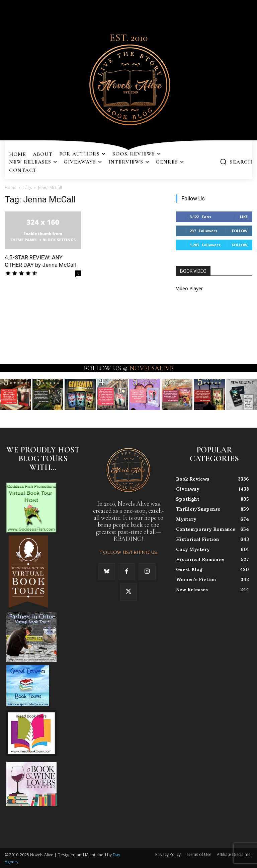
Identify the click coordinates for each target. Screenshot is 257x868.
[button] (236, 162)
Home (11, 188)
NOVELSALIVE (151, 368)
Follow (240, 231)
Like (244, 217)
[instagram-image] (16, 395)
